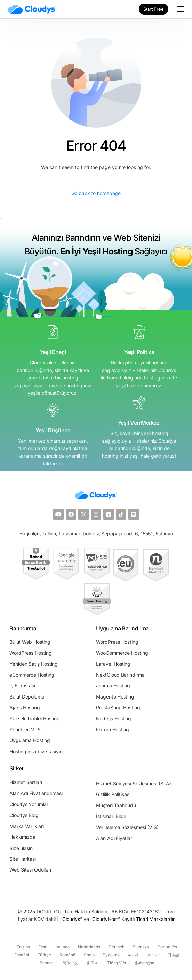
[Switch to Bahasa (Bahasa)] (46, 963)
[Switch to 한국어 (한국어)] (92, 963)
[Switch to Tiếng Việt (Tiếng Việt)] (116, 963)
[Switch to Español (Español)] (21, 955)
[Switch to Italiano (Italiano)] (62, 947)
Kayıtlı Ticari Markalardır (148, 919)
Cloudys (71, 919)
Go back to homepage (96, 193)
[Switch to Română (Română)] (67, 955)
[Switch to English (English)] (22, 947)
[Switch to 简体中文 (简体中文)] (69, 963)
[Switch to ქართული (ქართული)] (144, 963)
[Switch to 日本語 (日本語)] (173, 955)
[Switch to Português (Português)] (166, 947)
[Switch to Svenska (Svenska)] (140, 947)
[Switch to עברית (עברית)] (152, 955)
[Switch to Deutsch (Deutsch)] (116, 947)
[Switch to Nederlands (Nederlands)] (88, 947)
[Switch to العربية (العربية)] (133, 955)
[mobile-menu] (179, 9)
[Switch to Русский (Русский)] (111, 955)
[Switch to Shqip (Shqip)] (88, 955)
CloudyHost (105, 919)
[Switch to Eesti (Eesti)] (42, 947)
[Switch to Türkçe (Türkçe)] (43, 955)
